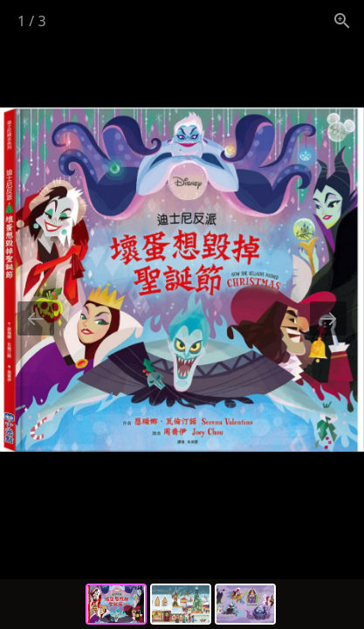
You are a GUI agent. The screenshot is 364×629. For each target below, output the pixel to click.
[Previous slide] (36, 318)
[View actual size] (342, 21)
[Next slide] (328, 318)
